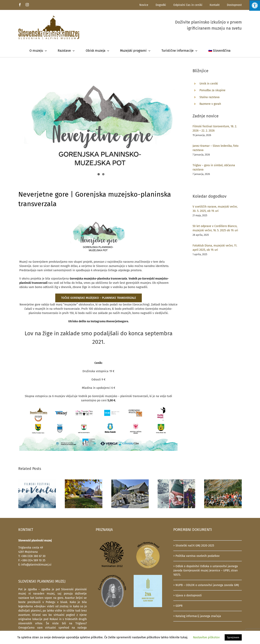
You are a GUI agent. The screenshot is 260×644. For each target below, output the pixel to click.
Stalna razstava (210, 97)
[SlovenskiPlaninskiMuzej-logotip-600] (49, 16)
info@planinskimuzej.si (36, 565)
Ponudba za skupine (212, 90)
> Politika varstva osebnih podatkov (196, 556)
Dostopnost (234, 5)
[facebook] (20, 5)
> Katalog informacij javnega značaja (197, 616)
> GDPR (178, 606)
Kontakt (215, 5)
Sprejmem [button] (233, 637)
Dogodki (161, 5)
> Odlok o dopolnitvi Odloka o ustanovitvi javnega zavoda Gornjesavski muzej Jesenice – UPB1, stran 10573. (206, 571)
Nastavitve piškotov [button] (206, 637)
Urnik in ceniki (209, 84)
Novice (144, 5)
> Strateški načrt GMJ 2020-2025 (194, 546)
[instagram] (27, 5)
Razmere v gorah (210, 104)
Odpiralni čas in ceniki (188, 5)
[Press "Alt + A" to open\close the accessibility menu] (255, 5)
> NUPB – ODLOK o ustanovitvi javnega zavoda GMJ (206, 585)
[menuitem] (220, 51)
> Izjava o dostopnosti (187, 595)
